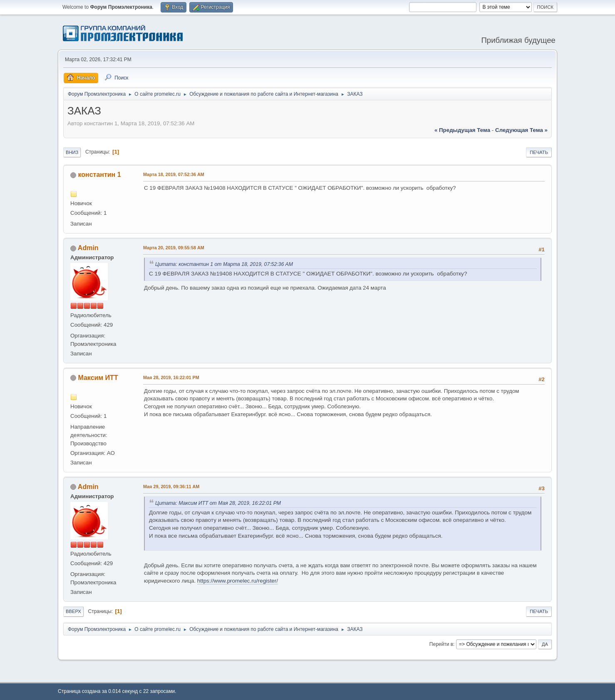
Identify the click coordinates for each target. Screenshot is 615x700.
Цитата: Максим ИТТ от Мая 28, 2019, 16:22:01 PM (218, 503)
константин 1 (99, 175)
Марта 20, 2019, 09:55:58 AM (174, 248)
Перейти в (441, 644)
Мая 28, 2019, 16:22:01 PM (171, 377)
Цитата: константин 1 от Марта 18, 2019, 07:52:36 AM (224, 264)
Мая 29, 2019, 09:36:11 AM (171, 487)
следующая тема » (521, 130)
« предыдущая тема (462, 130)
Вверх (73, 611)
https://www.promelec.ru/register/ (238, 581)
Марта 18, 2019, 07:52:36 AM (174, 174)
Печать (539, 152)
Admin (88, 248)
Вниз (72, 152)
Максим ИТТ (98, 378)
